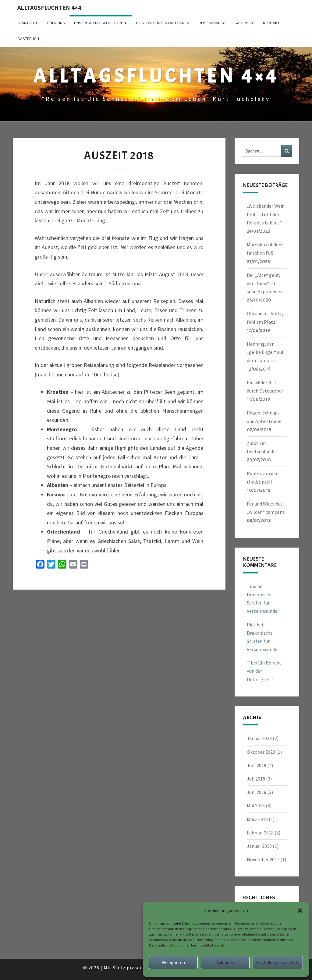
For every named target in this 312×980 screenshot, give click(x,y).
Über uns (56, 23)
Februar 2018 (260, 833)
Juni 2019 (257, 765)
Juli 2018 (256, 779)
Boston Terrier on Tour (160, 23)
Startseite (28, 23)
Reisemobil (209, 23)
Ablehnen (225, 962)
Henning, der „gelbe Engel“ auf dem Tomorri (265, 352)
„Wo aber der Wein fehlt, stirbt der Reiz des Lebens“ (266, 214)
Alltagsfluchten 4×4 (49, 7)
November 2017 (263, 859)
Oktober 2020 (261, 752)
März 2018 (257, 819)
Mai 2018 (256, 806)
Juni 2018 (257, 792)
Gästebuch (28, 39)
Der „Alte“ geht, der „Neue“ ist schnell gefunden (265, 283)
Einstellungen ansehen (278, 962)
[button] (300, 911)
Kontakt (271, 23)
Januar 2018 (259, 846)
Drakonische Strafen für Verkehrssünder (263, 603)
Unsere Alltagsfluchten (98, 23)
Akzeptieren (173, 962)
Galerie (242, 23)
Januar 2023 (259, 738)
